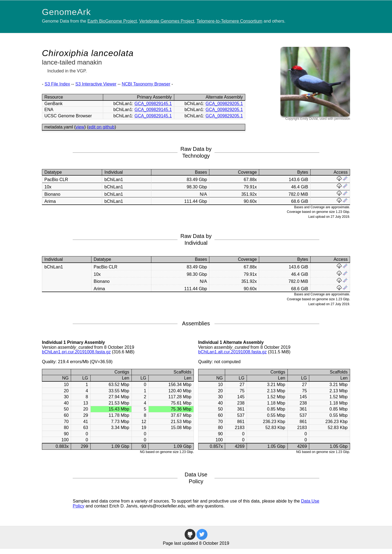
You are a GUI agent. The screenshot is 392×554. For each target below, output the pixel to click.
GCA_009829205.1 (224, 104)
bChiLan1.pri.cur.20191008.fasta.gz (76, 352)
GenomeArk (66, 12)
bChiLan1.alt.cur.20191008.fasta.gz (232, 352)
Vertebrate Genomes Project (167, 21)
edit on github (102, 127)
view (80, 127)
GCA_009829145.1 (153, 104)
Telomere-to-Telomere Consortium (229, 21)
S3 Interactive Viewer (96, 84)
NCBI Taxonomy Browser (146, 84)
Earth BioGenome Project (112, 21)
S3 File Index (57, 84)
